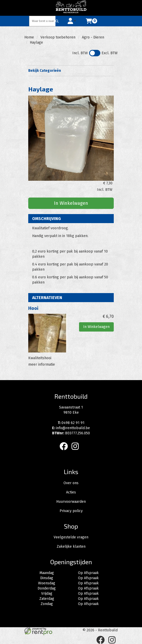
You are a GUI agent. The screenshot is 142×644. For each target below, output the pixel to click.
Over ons (71, 483)
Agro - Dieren (93, 37)
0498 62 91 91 (71, 423)
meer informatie (42, 364)
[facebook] (65, 451)
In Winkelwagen (71, 203)
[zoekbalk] (42, 21)
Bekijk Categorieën (71, 70)
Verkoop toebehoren (58, 37)
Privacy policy (71, 511)
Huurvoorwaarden (71, 502)
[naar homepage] (71, 8)
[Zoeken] (57, 21)
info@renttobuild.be (71, 428)
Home (29, 37)
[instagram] (77, 451)
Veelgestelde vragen (71, 537)
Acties (71, 492)
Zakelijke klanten (71, 547)
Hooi (33, 308)
